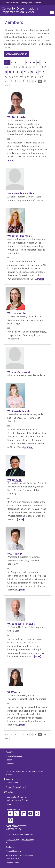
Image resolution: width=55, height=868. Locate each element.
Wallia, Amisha (17, 117)
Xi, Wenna (14, 692)
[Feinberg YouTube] (30, 813)
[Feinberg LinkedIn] (24, 813)
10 (35, 81)
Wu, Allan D (15, 554)
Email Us (9, 792)
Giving (8, 805)
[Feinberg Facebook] (10, 813)
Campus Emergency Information (20, 855)
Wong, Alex (14, 480)
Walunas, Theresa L (20, 236)
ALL (7, 63)
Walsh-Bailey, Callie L (21, 193)
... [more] (39, 279)
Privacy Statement (14, 851)
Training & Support (14, 756)
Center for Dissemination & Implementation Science (20, 10)
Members (10, 764)
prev (7, 81)
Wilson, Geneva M (19, 372)
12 (45, 81)
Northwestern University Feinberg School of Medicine (22, 3)
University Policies (14, 859)
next (7, 85)
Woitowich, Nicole (19, 411)
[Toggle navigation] (52, 12)
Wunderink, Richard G (21, 624)
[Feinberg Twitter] (17, 813)
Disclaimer (10, 847)
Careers (9, 843)
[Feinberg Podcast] (10, 820)
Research (10, 760)
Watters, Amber (17, 313)
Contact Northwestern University (20, 839)
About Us (10, 752)
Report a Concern (13, 863)
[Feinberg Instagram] (37, 813)
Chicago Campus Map (15, 787)
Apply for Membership (16, 54)
